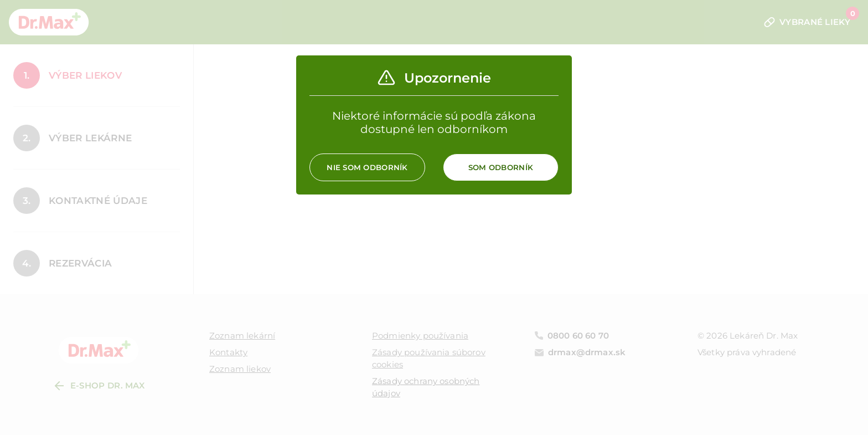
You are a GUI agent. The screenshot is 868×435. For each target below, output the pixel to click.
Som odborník (501, 167)
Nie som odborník (367, 167)
